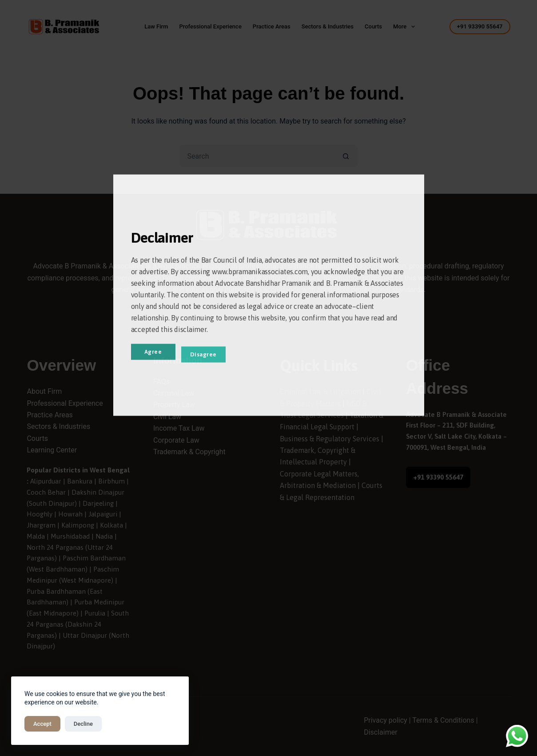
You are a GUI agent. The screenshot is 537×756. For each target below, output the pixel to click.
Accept (42, 724)
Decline (83, 724)
